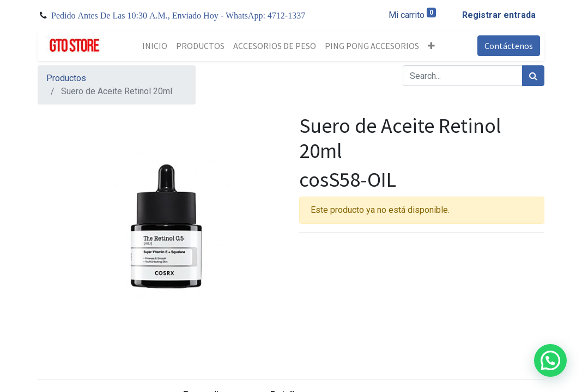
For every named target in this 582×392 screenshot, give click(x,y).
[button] (431, 46)
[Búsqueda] (533, 76)
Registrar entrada (499, 15)
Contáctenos (509, 46)
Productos (66, 78)
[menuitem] (155, 46)
